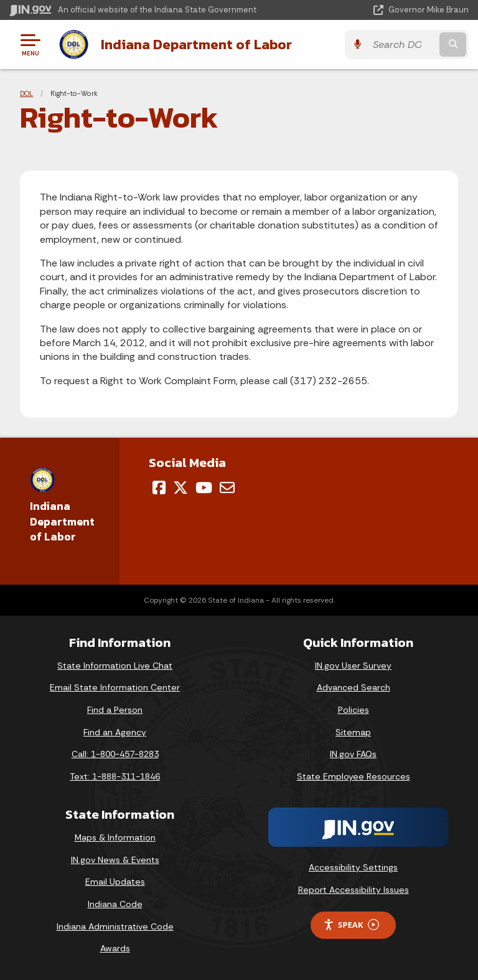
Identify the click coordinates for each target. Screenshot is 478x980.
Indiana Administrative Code (115, 926)
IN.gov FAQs (353, 754)
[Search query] (402, 45)
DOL (26, 93)
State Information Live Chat (115, 666)
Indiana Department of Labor (196, 44)
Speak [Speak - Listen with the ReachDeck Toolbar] (351, 925)
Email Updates (115, 882)
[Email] (227, 488)
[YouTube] (204, 488)
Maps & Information (115, 837)
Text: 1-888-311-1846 (115, 776)
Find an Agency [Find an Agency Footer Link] (115, 732)
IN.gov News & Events (115, 860)
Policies (354, 710)
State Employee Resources (354, 776)
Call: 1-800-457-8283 (115, 754)
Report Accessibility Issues (354, 890)
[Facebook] (159, 488)
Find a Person (115, 710)
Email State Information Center (115, 687)
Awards (115, 948)
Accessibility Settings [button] (353, 867)
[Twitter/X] (180, 488)
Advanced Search (354, 687)
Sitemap (353, 732)
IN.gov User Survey (353, 666)
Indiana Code (115, 904)
